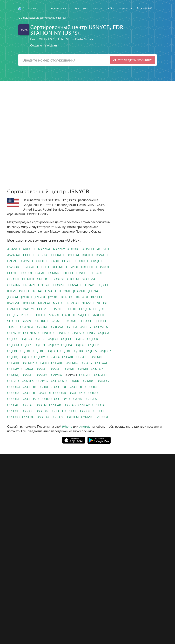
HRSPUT (60, 285)
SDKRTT (13, 321)
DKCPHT (87, 267)
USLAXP (28, 363)
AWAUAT (14, 255)
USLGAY (13, 369)
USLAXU (72, 363)
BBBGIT (29, 255)
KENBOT (68, 297)
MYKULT (59, 303)
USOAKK (73, 381)
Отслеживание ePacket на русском (28, 543)
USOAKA (57, 381)
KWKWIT (14, 303)
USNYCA (56, 375)
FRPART (97, 273)
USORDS (29, 399)
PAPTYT (29, 309)
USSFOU (43, 417)
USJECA (104, 333)
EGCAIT (40, 273)
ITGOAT (37, 291)
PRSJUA (85, 309)
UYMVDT (87, 417)
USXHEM (72, 417)
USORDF (92, 387)
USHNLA (29, 333)
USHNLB (45, 333)
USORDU (45, 399)
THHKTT (100, 321)
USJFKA (67, 345)
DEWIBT (72, 267)
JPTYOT (40, 297)
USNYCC (85, 375)
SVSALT (56, 321)
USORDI (45, 393)
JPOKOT (27, 297)
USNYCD (100, 375)
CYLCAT (29, 267)
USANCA (27, 327)
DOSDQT (103, 267)
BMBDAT (73, 255)
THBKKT (85, 321)
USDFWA (56, 327)
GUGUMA (89, 279)
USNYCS (28, 381)
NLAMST (88, 303)
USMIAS (28, 375)
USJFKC (80, 345)
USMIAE (42, 369)
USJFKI (65, 351)
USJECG (67, 339)
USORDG (14, 393)
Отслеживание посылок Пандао (27, 505)
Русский (109, 493)
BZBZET (13, 261)
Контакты (126, 8)
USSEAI (41, 405)
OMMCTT (14, 309)
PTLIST (26, 315)
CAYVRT (27, 261)
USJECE (40, 339)
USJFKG (39, 351)
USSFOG (42, 411)
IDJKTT (103, 285)
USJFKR (26, 357)
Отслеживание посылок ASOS (26, 526)
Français (109, 497)
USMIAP (97, 369)
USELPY (86, 327)
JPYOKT (53, 297)
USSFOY (57, 417)
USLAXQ (42, 363)
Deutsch (109, 510)
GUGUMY (14, 285)
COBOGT (82, 261)
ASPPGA (44, 249)
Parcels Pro (60, 8)
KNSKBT (82, 297)
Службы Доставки (89, 8)
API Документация (74, 497)
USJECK (93, 339)
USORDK (60, 393)
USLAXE (68, 357)
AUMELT (88, 249)
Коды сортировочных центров (80, 501)
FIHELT (68, 273)
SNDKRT (42, 321)
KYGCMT (29, 303)
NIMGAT (73, 303)
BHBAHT (58, 255)
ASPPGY (59, 249)
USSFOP (99, 411)
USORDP (75, 393)
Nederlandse (112, 519)
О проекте (138, 488)
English (108, 488)
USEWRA (101, 327)
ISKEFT (24, 291)
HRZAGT (75, 285)
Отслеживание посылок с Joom (26, 501)
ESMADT (55, 273)
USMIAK (82, 369)
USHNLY (89, 333)
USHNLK (60, 333)
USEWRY (14, 333)
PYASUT (54, 315)
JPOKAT (13, 297)
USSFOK (85, 411)
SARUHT (98, 315)
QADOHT (69, 315)
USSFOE (13, 411)
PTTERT (39, 315)
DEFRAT (58, 267)
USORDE (76, 387)
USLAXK (13, 363)
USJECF (53, 339)
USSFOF (27, 411)
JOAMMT (79, 291)
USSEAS (70, 405)
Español (109, 501)
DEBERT (43, 267)
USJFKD (94, 345)
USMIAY (41, 375)
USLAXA (53, 357)
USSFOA (98, 405)
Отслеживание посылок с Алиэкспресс (31, 496)
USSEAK (55, 405)
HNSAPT (29, 285)
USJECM (13, 345)
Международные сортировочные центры (42, 18)
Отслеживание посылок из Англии (28, 530)
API (65, 493)
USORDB (29, 387)
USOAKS (88, 381)
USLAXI (96, 357)
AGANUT (14, 249)
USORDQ (91, 393)
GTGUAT (73, 279)
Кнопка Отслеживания (76, 488)
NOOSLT (103, 303)
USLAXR (57, 363)
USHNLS (75, 333)
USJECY (53, 345)
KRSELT (97, 297)
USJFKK (78, 351)
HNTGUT (45, 285)
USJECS (27, 345)
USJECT (40, 345)
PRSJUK (99, 309)
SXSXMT (71, 321)
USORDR (14, 399)
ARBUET (29, 249)
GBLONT (13, 279)
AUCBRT (74, 249)
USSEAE (13, 405)
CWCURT (14, 267)
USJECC (13, 339)
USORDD (61, 387)
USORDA (14, 387)
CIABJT (55, 261)
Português (110, 506)
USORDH (30, 393)
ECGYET (13, 273)
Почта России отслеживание (25, 534)
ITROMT (65, 291)
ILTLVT (12, 291)
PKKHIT (71, 309)
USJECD (26, 339)
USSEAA (91, 399)
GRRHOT (43, 279)
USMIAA (27, 369)
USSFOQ (13, 417)
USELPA (72, 327)
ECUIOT (27, 273)
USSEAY (84, 405)
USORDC (45, 387)
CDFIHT (42, 261)
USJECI (80, 339)
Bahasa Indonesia (115, 528)
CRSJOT (97, 261)
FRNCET (82, 273)
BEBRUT (43, 255)
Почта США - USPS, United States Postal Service (62, 39)
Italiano (108, 523)
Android (85, 427)
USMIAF (55, 369)
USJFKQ (13, 357)
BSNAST (102, 255)
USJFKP (105, 351)
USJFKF (26, 351)
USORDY (60, 399)
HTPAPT (90, 285)
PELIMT (43, 309)
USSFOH (57, 411)
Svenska (109, 514)
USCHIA (41, 327)
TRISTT (12, 327)
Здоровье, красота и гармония (101, 465)
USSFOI (71, 411)
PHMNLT (57, 309)
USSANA (76, 399)
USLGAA (101, 363)
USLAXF (82, 357)
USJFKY (40, 357)
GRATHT (28, 279)
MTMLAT (44, 303)
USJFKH (52, 351)
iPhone (67, 427)
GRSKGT (59, 279)
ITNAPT (51, 291)
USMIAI (69, 369)
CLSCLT (68, 261)
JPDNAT (94, 291)
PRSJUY (13, 315)
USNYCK (13, 381)
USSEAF (27, 405)
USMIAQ (13, 375)
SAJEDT (84, 315)
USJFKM (92, 351)
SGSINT (27, 321)
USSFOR (28, 417)
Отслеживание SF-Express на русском (31, 539)
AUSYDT (103, 249)
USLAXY (86, 363)
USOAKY (103, 381)
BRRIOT (88, 255)
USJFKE (13, 351)
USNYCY (42, 381)
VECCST (103, 417)
